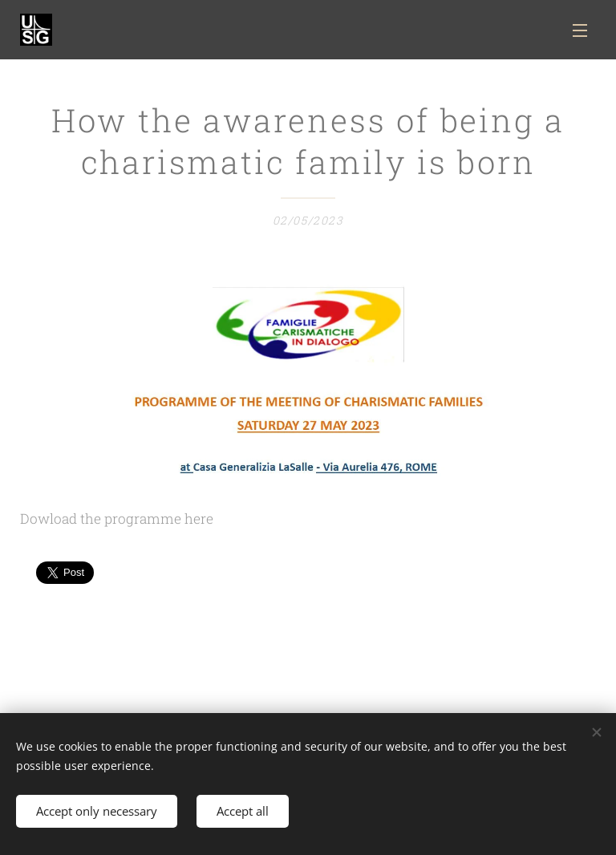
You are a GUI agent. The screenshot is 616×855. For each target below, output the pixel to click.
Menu (580, 30)
